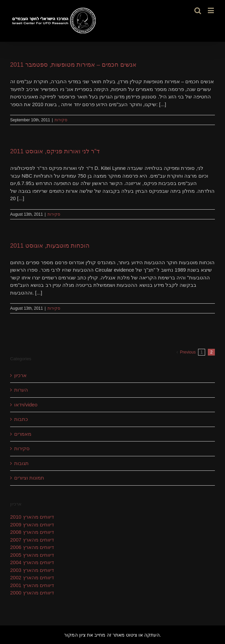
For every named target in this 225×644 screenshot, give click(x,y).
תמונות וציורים (29, 478)
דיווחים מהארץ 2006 (32, 547)
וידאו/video (26, 405)
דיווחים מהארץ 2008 (32, 532)
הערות (21, 390)
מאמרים (23, 434)
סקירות (61, 120)
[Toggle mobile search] (198, 10)
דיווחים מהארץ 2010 (32, 517)
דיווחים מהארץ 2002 (32, 577)
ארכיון (20, 375)
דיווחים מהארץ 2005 (32, 555)
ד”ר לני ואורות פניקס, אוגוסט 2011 (55, 151)
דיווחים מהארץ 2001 (32, 585)
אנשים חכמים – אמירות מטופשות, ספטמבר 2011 (73, 65)
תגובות (21, 463)
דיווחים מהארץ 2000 (32, 593)
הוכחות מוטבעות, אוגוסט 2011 (50, 246)
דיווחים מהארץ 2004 (32, 562)
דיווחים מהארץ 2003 (32, 570)
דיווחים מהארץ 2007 (32, 540)
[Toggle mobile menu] (211, 10)
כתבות (21, 419)
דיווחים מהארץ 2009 (32, 525)
